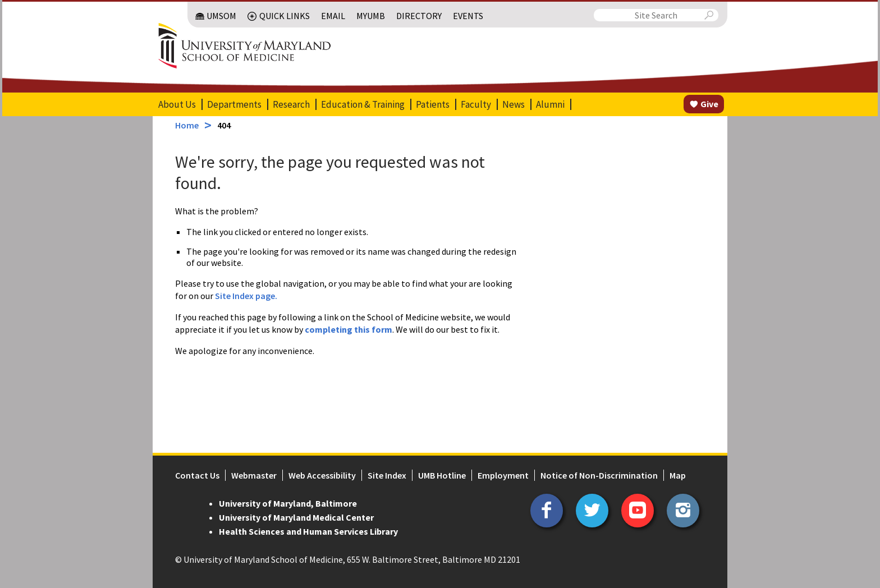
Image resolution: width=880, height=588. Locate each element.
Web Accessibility (322, 475)
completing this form (349, 329)
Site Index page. (246, 296)
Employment (503, 475)
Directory (419, 16)
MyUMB (371, 16)
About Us (177, 104)
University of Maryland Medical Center (296, 517)
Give (709, 104)
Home (187, 125)
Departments (234, 104)
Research (291, 104)
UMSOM (221, 16)
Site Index (387, 475)
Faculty (476, 104)
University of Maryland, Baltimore (288, 503)
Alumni (550, 104)
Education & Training (363, 104)
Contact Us (197, 475)
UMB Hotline (442, 475)
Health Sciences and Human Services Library (308, 531)
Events (468, 16)
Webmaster (254, 475)
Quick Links (285, 16)
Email (333, 16)
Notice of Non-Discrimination (599, 475)
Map (678, 475)
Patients (433, 104)
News (514, 104)
